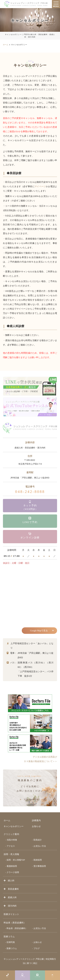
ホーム (7, 820)
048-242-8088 (30, 492)
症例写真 (11, 942)
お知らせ (36, 826)
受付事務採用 (40, 866)
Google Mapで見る (39, 631)
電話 (7, 975)
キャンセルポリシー (14, 826)
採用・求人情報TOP (16, 860)
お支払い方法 (40, 846)
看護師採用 (12, 866)
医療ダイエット (11, 914)
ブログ (37, 948)
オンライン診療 (30, 536)
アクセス (11, 846)
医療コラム (9, 936)
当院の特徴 (12, 840)
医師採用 (38, 860)
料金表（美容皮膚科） (17, 928)
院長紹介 (38, 840)
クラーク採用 (13, 872)
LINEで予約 (37, 975)
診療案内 (36, 820)
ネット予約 (22, 975)
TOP (52, 975)
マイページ (40, 186)
